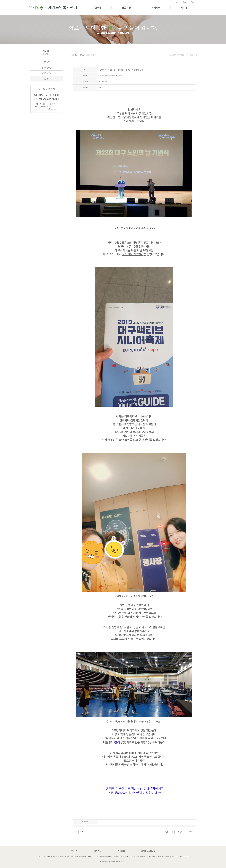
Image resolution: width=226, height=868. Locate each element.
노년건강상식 (47, 73)
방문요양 (126, 8)
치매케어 (156, 8)
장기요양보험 (47, 68)
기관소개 (97, 8)
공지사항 (47, 62)
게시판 (184, 8)
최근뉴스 (47, 79)
